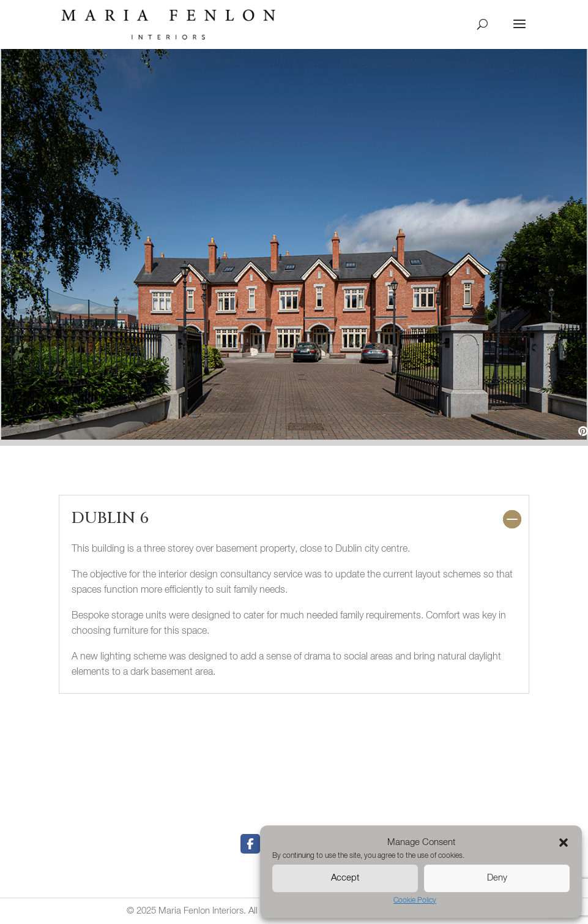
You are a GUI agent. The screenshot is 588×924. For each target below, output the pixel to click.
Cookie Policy (415, 901)
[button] (564, 843)
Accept (345, 878)
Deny (497, 878)
